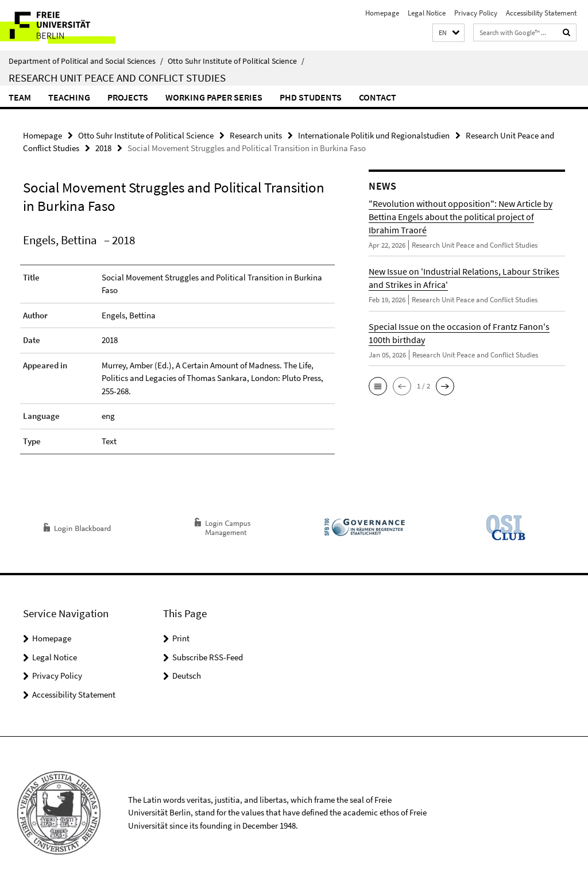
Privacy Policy (476, 13)
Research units (256, 135)
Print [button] (181, 638)
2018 (103, 148)
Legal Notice (427, 13)
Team (20, 97)
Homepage (382, 13)
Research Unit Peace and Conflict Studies (117, 78)
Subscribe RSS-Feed (208, 657)
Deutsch (187, 676)
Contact (378, 97)
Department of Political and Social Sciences (86, 61)
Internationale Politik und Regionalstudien (374, 135)
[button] (448, 33)
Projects (128, 97)
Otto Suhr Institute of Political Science (236, 61)
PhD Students (311, 97)
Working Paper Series (214, 97)
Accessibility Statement (541, 13)
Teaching (69, 97)
